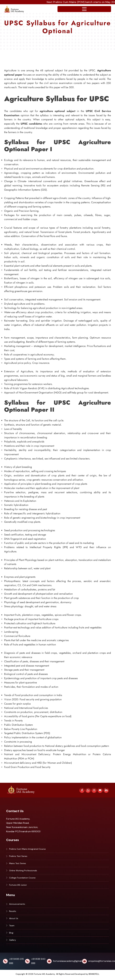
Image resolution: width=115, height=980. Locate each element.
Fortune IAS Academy (44, 976)
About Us (14, 920)
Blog (11, 934)
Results (13, 912)
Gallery (13, 941)
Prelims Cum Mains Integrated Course (27, 849)
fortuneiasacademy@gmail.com (70, 963)
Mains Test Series (18, 864)
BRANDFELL (94, 976)
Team (12, 927)
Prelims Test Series (18, 856)
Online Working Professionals (23, 871)
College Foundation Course (22, 878)
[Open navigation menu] (84, 9)
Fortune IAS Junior (18, 886)
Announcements (17, 905)
